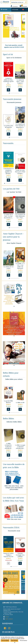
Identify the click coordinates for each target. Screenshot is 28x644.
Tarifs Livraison (8, 619)
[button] (23, 28)
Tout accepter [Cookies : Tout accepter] (5, 641)
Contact (6, 617)
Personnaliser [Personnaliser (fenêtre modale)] (23, 641)
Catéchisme (15, 10)
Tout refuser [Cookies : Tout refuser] (14, 641)
